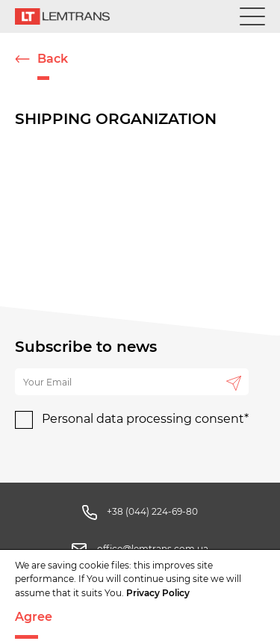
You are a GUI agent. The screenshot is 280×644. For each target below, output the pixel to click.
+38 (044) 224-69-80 (152, 511)
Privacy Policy (158, 593)
